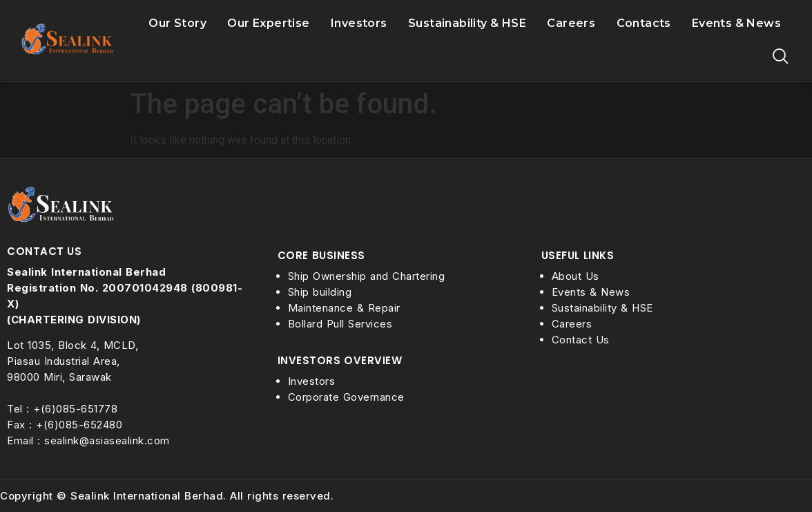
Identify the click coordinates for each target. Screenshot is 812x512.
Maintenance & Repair (344, 308)
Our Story (177, 24)
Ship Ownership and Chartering (367, 276)
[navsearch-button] (781, 57)
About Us (576, 276)
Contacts (644, 23)
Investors (359, 24)
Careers (571, 24)
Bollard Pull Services (340, 324)
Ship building (320, 292)
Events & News (736, 23)
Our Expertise (269, 24)
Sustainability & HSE (467, 24)
